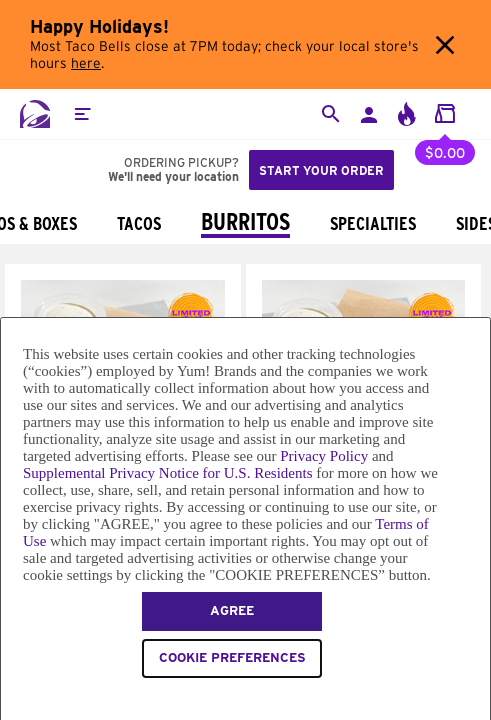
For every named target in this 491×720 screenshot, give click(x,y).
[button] (82, 114)
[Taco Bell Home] (35, 114)
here (86, 64)
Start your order (321, 170)
